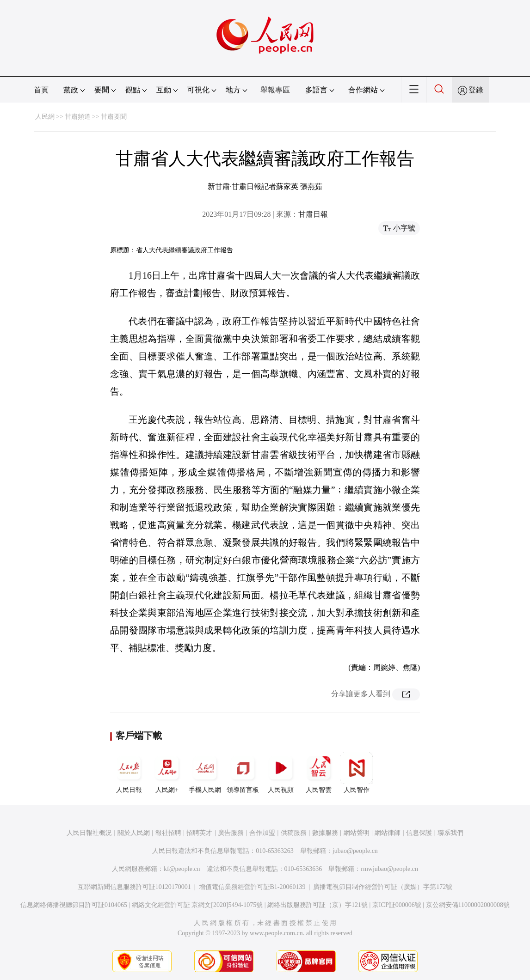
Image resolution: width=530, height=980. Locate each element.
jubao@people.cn (355, 851)
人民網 (45, 117)
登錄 (476, 90)
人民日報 (129, 773)
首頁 (41, 90)
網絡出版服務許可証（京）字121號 (317, 905)
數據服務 (325, 833)
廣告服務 (231, 833)
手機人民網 (205, 773)
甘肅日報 (313, 214)
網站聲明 (357, 833)
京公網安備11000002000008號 (468, 905)
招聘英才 (199, 833)
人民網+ (167, 773)
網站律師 (388, 833)
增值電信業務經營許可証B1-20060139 (252, 887)
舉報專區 (275, 90)
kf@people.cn (182, 869)
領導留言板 (243, 773)
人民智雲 (319, 773)
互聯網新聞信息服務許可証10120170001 (134, 887)
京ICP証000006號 (397, 905)
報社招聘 (168, 833)
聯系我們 (450, 833)
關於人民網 (134, 833)
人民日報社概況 (89, 833)
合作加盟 (262, 833)
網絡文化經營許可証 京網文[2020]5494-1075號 (197, 905)
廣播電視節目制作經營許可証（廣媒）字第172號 (383, 887)
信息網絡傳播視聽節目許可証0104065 (74, 905)
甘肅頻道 (78, 117)
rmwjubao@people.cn (389, 869)
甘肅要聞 (114, 117)
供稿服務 (294, 833)
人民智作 (357, 773)
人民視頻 (281, 773)
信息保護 (419, 833)
